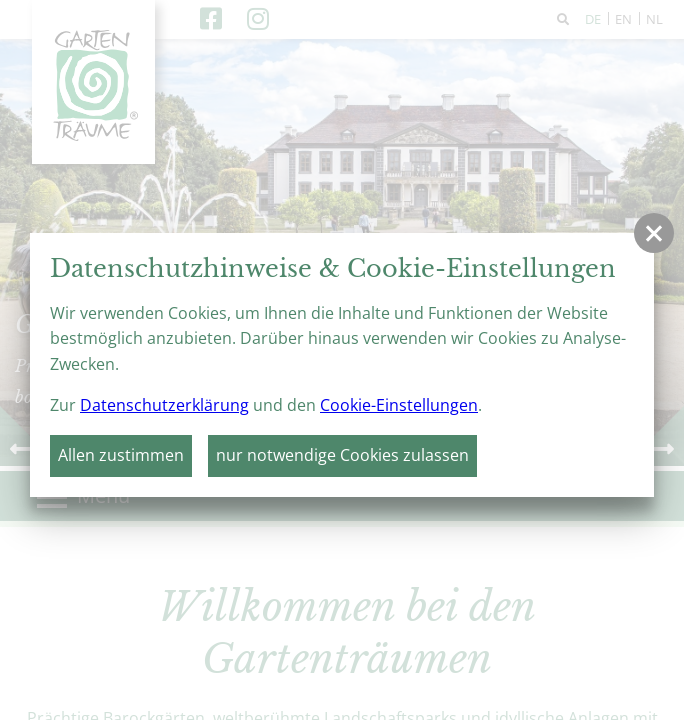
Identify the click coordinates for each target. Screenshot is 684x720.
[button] (654, 233)
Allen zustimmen (121, 455)
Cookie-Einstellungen (399, 405)
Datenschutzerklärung (164, 405)
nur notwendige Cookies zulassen (342, 455)
